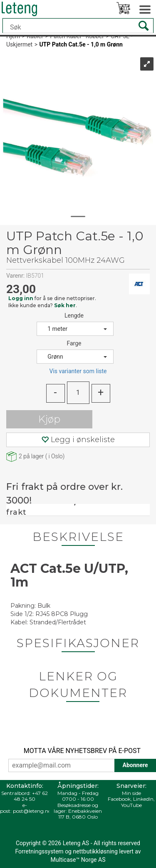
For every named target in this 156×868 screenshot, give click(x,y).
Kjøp (49, 419)
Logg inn (21, 298)
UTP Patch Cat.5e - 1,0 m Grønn (81, 44)
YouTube (131, 805)
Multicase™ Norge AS (78, 860)
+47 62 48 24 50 (31, 796)
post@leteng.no (32, 811)
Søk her (65, 305)
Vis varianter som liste (78, 371)
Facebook (119, 799)
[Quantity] (78, 393)
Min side (131, 793)
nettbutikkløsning (95, 851)
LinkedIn (143, 799)
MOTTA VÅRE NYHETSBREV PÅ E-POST (82, 751)
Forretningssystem (39, 851)
